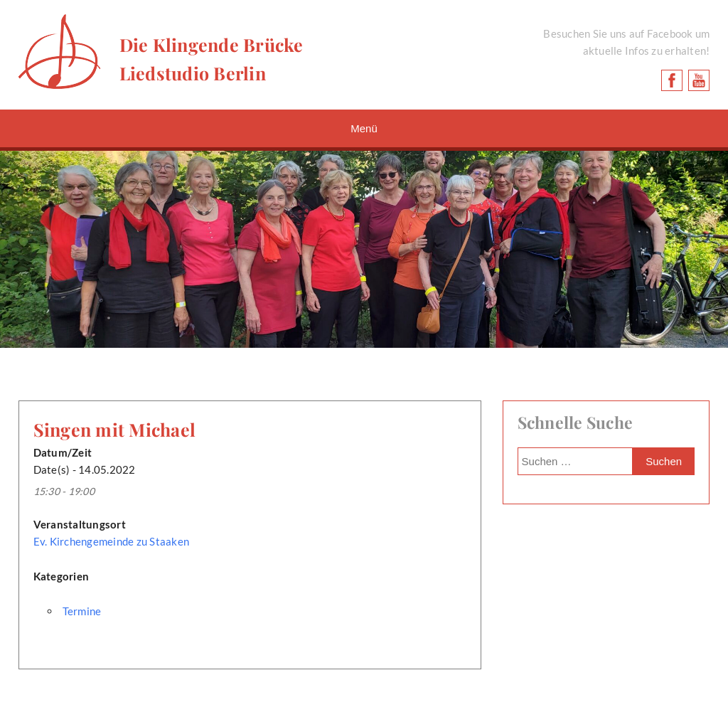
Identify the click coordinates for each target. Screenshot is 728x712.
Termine (82, 611)
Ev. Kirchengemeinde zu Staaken (112, 541)
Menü (364, 128)
